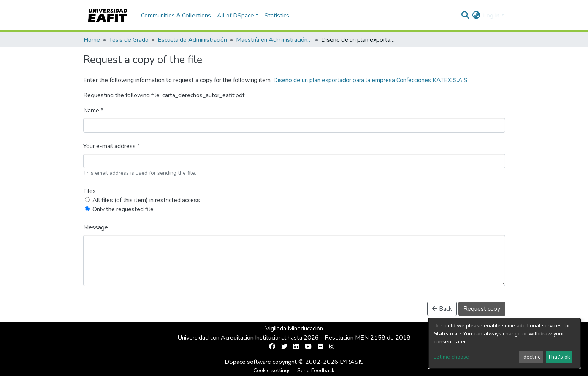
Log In (491, 16)
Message (96, 227)
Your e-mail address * (112, 146)
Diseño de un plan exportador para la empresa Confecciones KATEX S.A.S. (371, 80)
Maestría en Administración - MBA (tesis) (274, 40)
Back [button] (442, 309)
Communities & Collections (176, 16)
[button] (476, 16)
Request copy (482, 309)
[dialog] (504, 343)
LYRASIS (352, 362)
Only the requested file (123, 209)
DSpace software (248, 362)
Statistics (277, 16)
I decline (531, 357)
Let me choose (451, 357)
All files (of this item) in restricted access (146, 200)
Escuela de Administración (192, 40)
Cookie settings (272, 370)
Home (92, 40)
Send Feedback (316, 370)
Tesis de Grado (129, 40)
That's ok (559, 357)
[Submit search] (465, 16)
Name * (93, 111)
